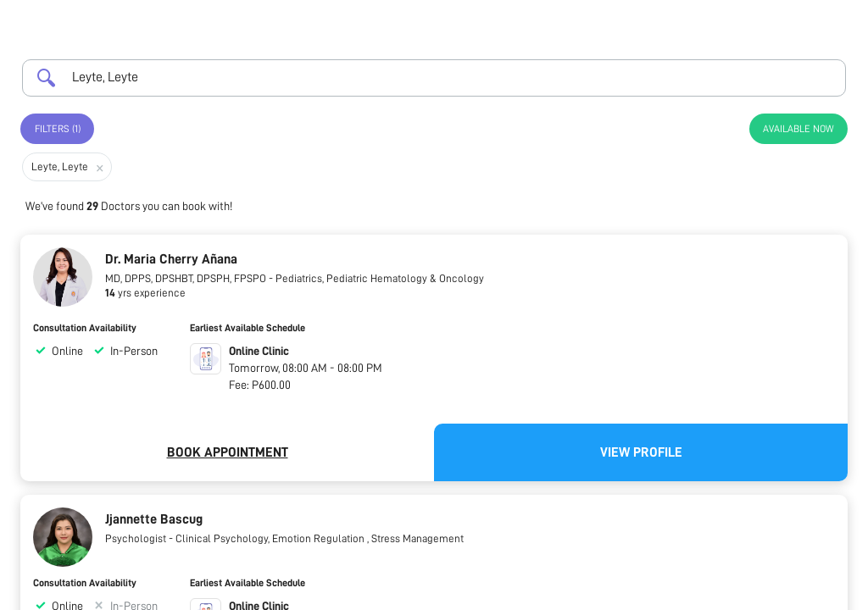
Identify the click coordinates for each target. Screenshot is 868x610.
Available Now (798, 129)
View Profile (641, 452)
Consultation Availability (85, 328)
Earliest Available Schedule (248, 328)
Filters (58, 129)
